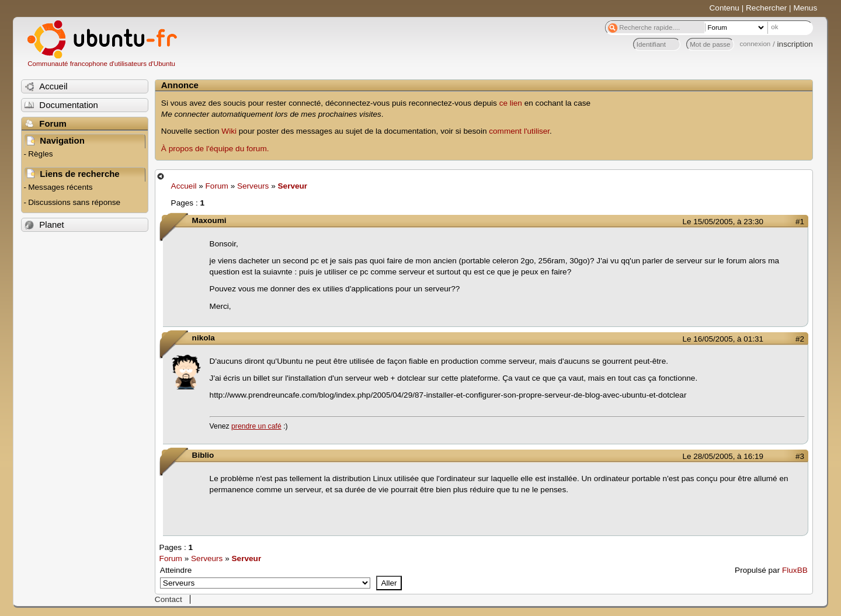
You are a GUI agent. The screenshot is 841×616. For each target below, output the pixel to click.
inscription (795, 44)
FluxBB (795, 570)
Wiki (229, 131)
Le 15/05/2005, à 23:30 (723, 222)
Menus (805, 8)
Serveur (293, 186)
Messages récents (60, 187)
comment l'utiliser (519, 131)
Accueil (184, 186)
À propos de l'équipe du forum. (215, 149)
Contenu (724, 8)
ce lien (511, 103)
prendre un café (256, 426)
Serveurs (253, 186)
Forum (217, 186)
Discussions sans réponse (74, 202)
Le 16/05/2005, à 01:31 (723, 339)
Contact (168, 599)
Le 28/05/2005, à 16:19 (723, 456)
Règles (40, 154)
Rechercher (766, 8)
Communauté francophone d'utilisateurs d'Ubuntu (101, 64)
